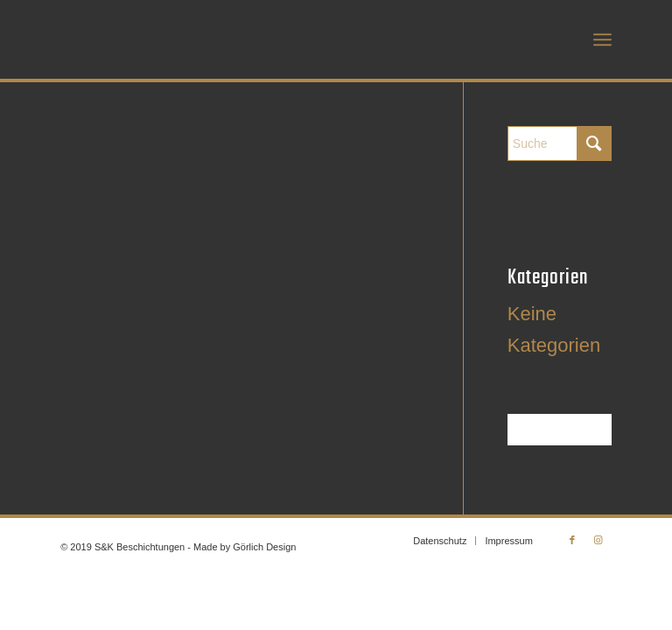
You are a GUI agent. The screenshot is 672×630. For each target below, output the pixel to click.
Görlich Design (264, 547)
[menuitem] (602, 39)
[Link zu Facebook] (572, 540)
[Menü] (602, 39)
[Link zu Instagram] (598, 540)
